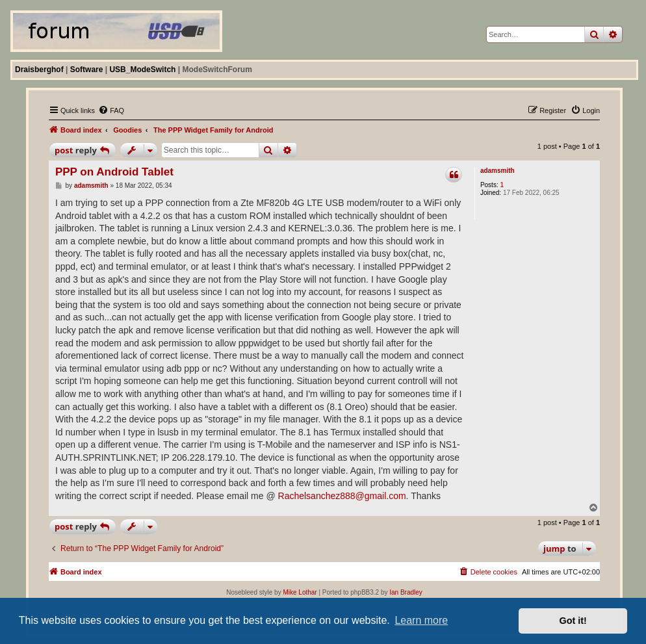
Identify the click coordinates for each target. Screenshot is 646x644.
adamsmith (497, 171)
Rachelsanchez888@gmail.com (342, 496)
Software (87, 70)
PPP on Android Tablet (114, 172)
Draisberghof (39, 70)
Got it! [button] (573, 621)
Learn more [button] (421, 620)
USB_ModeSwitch (142, 70)
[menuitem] (111, 110)
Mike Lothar (300, 592)
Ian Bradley (406, 592)
